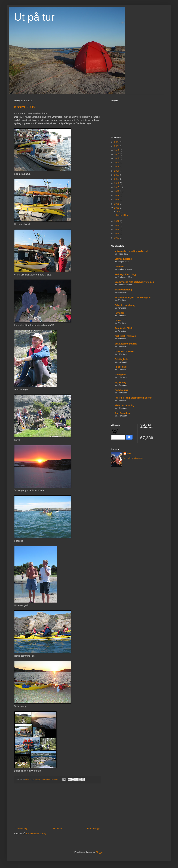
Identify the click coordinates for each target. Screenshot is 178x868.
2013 (117, 175)
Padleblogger (121, 390)
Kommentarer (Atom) (36, 834)
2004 (117, 221)
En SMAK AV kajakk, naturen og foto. (133, 297)
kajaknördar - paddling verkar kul (131, 251)
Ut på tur (34, 17)
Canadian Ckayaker (125, 352)
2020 (117, 146)
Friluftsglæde (121, 359)
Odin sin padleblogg (125, 305)
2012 (117, 179)
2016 (117, 163)
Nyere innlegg (22, 829)
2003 (117, 225)
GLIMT (118, 321)
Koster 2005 (25, 107)
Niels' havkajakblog (125, 405)
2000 (117, 238)
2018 (117, 154)
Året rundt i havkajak (125, 336)
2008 (117, 196)
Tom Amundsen (123, 413)
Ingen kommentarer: (51, 779)
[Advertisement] (57, 805)
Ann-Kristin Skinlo (124, 328)
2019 (117, 150)
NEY (129, 454)
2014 (117, 171)
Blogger (99, 852)
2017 (117, 158)
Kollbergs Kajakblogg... (126, 274)
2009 (117, 191)
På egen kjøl (121, 367)
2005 (117, 208)
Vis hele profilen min (133, 458)
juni (119, 211)
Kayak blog (120, 382)
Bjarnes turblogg (123, 259)
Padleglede (120, 375)
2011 (117, 183)
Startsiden (58, 829)
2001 (117, 234)
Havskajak (120, 313)
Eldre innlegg (93, 829)
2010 (117, 187)
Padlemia (119, 267)
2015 (117, 167)
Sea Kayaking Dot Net (126, 344)
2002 (117, 230)
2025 (117, 142)
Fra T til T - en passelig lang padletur (133, 398)
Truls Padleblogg (123, 290)
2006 (117, 204)
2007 (117, 200)
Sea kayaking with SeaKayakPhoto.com (135, 282)
